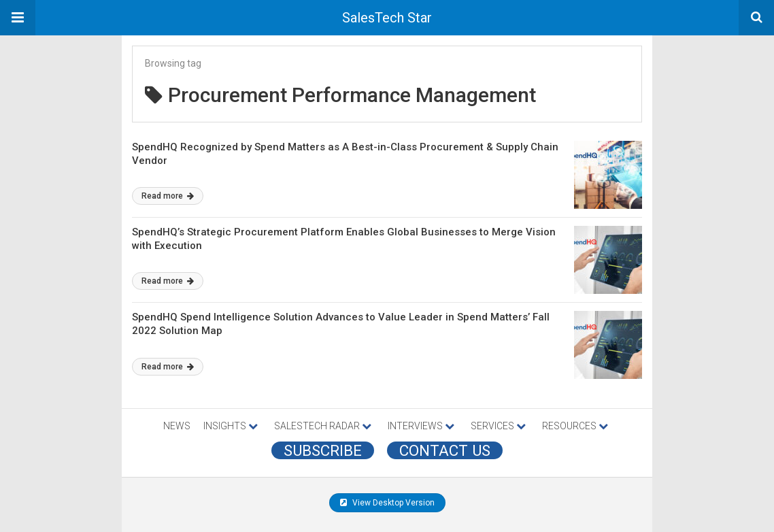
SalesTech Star (387, 18)
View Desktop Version (387, 503)
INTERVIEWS (421, 426)
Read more (168, 196)
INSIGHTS (231, 426)
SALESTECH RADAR (323, 426)
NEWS (177, 426)
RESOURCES (575, 426)
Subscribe (323, 450)
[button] (18, 18)
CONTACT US (445, 450)
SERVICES (498, 426)
